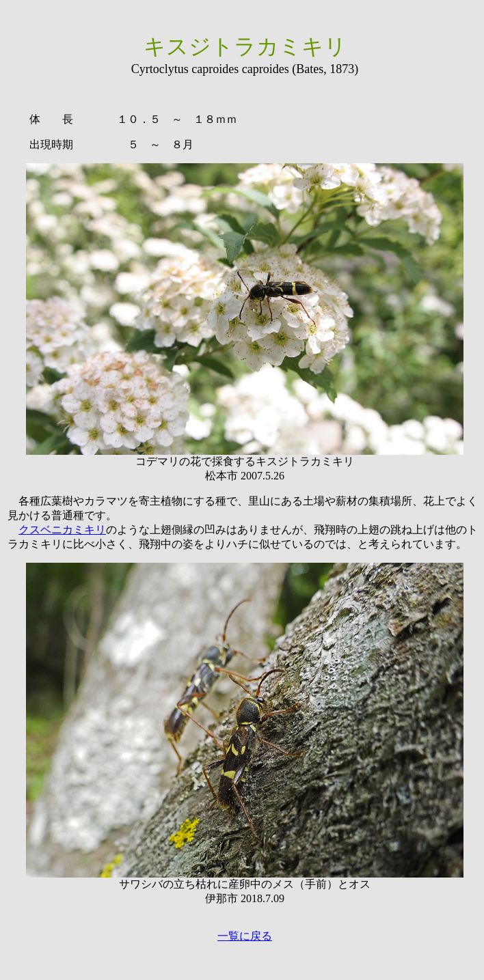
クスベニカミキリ (62, 530)
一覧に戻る (245, 936)
